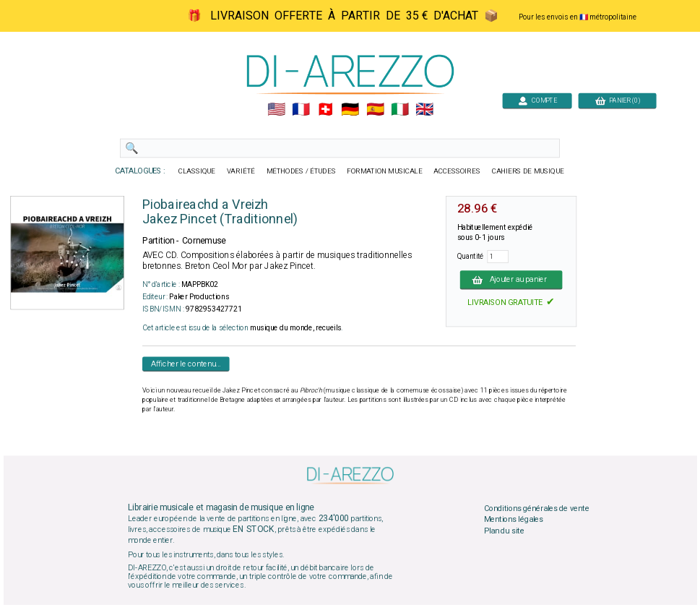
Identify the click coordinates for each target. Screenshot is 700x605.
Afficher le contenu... (185, 364)
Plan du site (504, 531)
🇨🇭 (325, 110)
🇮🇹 (399, 110)
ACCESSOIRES (457, 171)
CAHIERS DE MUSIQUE (527, 171)
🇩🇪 (350, 110)
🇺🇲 (276, 110)
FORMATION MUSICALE (384, 171)
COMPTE (537, 100)
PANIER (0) (617, 100)
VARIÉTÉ (240, 171)
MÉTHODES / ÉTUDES (301, 171)
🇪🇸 (375, 110)
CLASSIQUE (196, 171)
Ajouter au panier (511, 280)
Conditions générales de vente (536, 508)
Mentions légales (513, 520)
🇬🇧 (424, 110)
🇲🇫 (301, 110)
